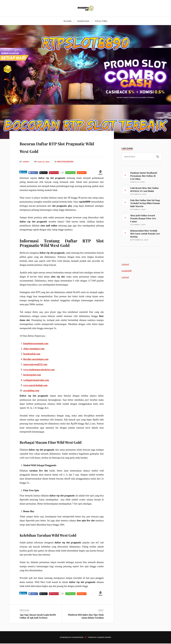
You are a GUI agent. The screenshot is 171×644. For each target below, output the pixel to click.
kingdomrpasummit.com (36, 344)
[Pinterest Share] (57, 173)
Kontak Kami (83, 21)
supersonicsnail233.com (35, 365)
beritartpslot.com (32, 375)
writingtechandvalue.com (36, 380)
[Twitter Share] (44, 173)
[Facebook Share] (33, 173)
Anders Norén (104, 638)
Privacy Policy (101, 21)
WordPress (78, 638)
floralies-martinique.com (36, 359)
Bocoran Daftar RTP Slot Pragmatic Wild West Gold (55, 147)
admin (26, 162)
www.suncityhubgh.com (35, 386)
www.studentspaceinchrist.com (39, 370)
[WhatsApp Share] (71, 173)
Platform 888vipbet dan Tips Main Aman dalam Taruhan (86, 617)
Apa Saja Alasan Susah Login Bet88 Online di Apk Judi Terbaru (38, 617)
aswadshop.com (31, 391)
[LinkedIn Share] (23, 172)
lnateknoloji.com (32, 354)
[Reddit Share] (82, 173)
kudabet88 (127, 271)
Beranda (68, 21)
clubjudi (125, 264)
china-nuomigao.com (34, 349)
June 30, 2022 (45, 162)
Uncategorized (67, 162)
